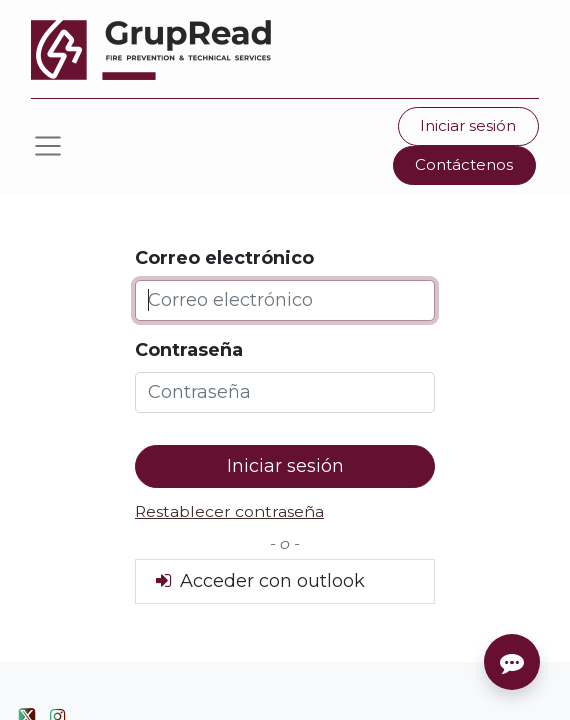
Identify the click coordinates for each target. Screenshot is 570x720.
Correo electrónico (224, 258)
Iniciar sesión (468, 125)
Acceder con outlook (258, 581)
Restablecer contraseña (229, 511)
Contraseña (189, 350)
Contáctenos (464, 164)
